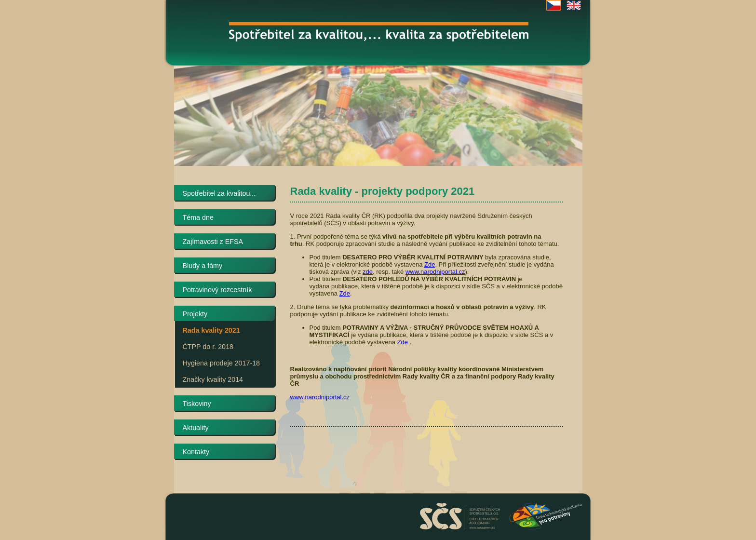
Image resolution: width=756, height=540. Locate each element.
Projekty (195, 314)
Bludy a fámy (203, 266)
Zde (430, 264)
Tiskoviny (197, 404)
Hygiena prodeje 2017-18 (222, 363)
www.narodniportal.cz (435, 272)
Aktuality (196, 428)
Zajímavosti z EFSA (213, 242)
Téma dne (198, 217)
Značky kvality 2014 (213, 379)
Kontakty (196, 452)
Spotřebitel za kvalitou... (219, 193)
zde (368, 272)
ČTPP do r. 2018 (208, 347)
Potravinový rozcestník (217, 290)
